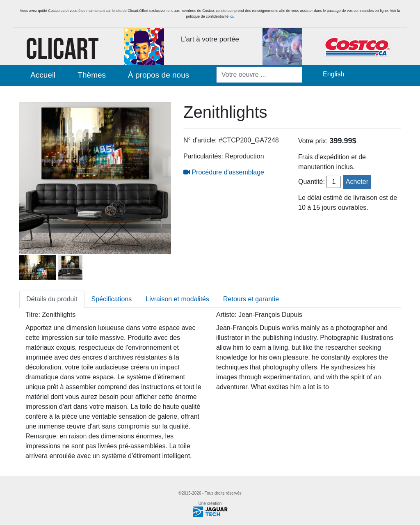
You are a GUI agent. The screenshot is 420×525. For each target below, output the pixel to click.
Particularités (202, 156)
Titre (32, 315)
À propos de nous (159, 75)
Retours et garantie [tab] (251, 299)
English (333, 74)
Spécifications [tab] (112, 299)
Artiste (225, 315)
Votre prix (312, 141)
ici (232, 16)
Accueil (43, 75)
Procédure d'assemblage (224, 172)
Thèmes (92, 75)
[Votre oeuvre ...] (259, 75)
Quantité (310, 182)
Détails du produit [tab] (52, 299)
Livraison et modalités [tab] (177, 299)
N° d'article (199, 140)
